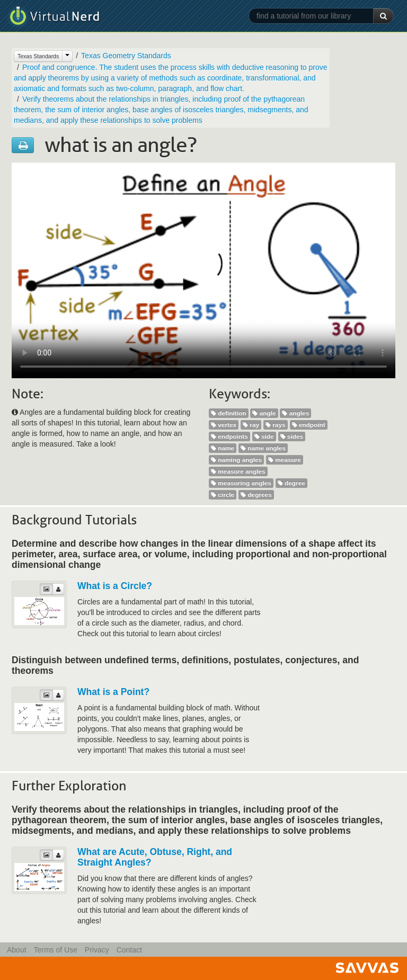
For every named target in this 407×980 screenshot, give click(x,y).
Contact (129, 950)
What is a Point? (113, 692)
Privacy (97, 950)
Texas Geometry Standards (126, 56)
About (17, 950)
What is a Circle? (115, 586)
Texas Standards (38, 56)
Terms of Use (55, 950)
